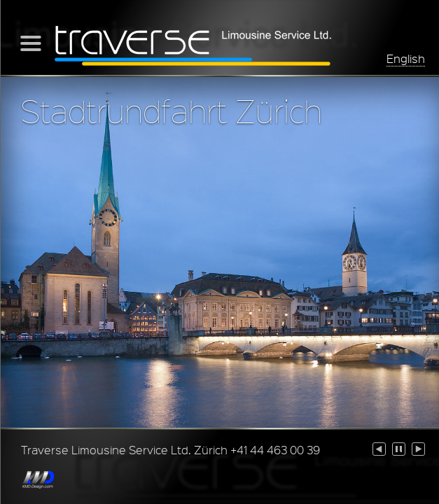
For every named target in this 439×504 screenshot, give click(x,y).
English (406, 58)
